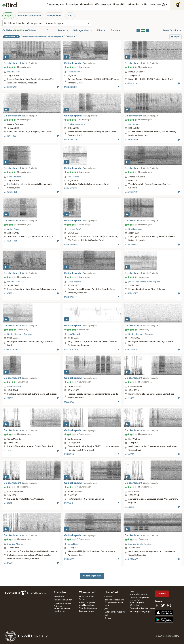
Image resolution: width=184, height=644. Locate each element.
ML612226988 (131, 559)
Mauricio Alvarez (15, 544)
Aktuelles (134, 5)
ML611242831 (131, 350)
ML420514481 (10, 241)
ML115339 (129, 398)
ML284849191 (131, 140)
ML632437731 (131, 293)
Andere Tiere (54, 16)
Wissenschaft (103, 5)
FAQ (106, 615)
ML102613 (129, 454)
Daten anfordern (87, 611)
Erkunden (72, 5)
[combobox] (47, 23)
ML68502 (129, 507)
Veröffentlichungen (88, 608)
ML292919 (9, 398)
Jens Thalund (74, 334)
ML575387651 (131, 192)
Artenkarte (59, 597)
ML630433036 (11, 350)
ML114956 (69, 454)
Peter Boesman (14, 387)
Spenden (162, 593)
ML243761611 (71, 188)
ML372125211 (10, 293)
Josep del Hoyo (75, 72)
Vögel (8, 16)
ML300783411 (71, 297)
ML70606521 (70, 559)
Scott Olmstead (14, 177)
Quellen (108, 597)
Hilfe (144, 5)
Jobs (106, 609)
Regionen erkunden (63, 600)
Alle (70, 16)
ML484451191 (131, 83)
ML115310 (8, 451)
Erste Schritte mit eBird (115, 612)
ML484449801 (10, 136)
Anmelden (155, 5)
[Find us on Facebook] (157, 605)
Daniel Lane (73, 544)
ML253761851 (10, 192)
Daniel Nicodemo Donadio (19, 334)
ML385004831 (131, 245)
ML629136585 (71, 350)
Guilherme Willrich (76, 124)
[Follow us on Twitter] (163, 605)
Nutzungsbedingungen (140, 612)
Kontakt (108, 618)
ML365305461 (10, 87)
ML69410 (68, 503)
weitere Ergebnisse (92, 576)
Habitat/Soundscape (29, 16)
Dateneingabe (55, 5)
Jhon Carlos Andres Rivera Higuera (144, 282)
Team (107, 606)
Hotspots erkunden (63, 603)
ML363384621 (71, 245)
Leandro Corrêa (75, 229)
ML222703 (69, 402)
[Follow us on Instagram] (169, 605)
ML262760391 (71, 140)
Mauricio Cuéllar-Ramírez (140, 544)
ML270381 (9, 563)
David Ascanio (14, 72)
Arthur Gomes (14, 229)
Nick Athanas (134, 124)
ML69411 (8, 503)
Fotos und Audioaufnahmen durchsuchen (62, 609)
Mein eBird (86, 5)
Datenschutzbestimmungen (142, 608)
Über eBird (120, 5)
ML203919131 (71, 87)
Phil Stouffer (73, 177)
